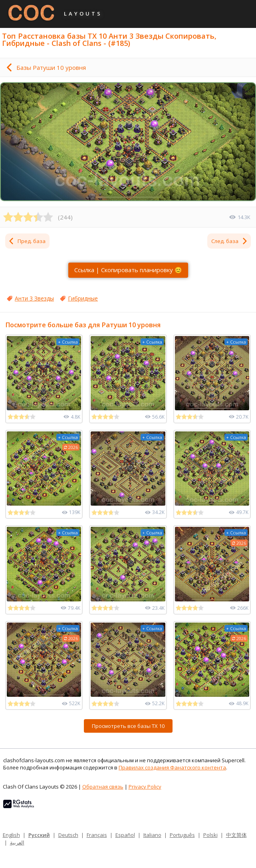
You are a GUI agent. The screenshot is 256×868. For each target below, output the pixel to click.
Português (182, 835)
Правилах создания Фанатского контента (172, 767)
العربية (17, 842)
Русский (39, 835)
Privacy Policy (145, 787)
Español (125, 835)
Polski (210, 835)
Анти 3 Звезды (34, 298)
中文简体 (236, 835)
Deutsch (68, 835)
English (11, 835)
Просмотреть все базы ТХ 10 (128, 726)
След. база (230, 241)
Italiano (152, 835)
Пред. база (27, 241)
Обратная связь (103, 787)
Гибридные (83, 298)
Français (97, 835)
